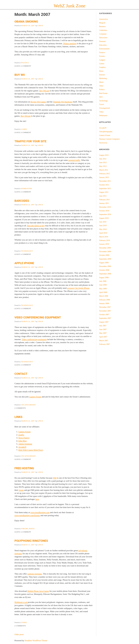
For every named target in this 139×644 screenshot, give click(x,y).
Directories (103, 38)
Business (102, 26)
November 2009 (105, 251)
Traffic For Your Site (30, 141)
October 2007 (104, 315)
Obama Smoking (26, 22)
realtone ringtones (35, 574)
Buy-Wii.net (44, 91)
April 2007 (103, 337)
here (37, 499)
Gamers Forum (35, 397)
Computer (103, 34)
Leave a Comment (23, 66)
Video (101, 112)
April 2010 (103, 233)
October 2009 (104, 255)
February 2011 (105, 200)
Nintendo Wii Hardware (63, 102)
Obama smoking (70, 44)
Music (101, 82)
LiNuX (40, 26)
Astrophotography (106, 132)
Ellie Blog (22, 441)
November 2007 (105, 311)
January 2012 (104, 177)
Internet (102, 75)
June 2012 (103, 162)
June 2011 (103, 196)
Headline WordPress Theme (36, 641)
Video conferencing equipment (34, 339)
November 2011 (105, 181)
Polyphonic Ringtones (31, 541)
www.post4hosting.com (40, 512)
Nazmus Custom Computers (110, 139)
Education (103, 45)
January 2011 (104, 203)
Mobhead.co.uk (21, 602)
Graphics (103, 67)
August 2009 (104, 263)
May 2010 (103, 229)
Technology (27, 251)
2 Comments (20, 408)
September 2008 (105, 274)
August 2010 (104, 218)
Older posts (19, 634)
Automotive (104, 19)
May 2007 (103, 333)
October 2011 (104, 185)
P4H (55, 478)
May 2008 (103, 289)
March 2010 (104, 237)
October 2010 (104, 211)
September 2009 (105, 259)
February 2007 (105, 344)
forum (21, 490)
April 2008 (103, 292)
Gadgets (102, 60)
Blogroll (102, 23)
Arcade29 (22, 447)
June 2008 (103, 285)
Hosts (32, 529)
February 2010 (105, 240)
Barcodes (22, 201)
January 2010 (104, 244)
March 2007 (104, 341)
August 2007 (104, 322)
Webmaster (26, 189)
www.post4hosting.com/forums (27, 515)
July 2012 (103, 159)
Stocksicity (103, 143)
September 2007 (105, 318)
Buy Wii (20, 75)
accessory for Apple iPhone (78, 288)
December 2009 (105, 248)
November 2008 (105, 266)
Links (18, 417)
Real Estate (103, 93)
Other (24, 622)
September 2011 (105, 188)
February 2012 (105, 174)
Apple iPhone (24, 263)
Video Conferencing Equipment (38, 317)
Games (24, 129)
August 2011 (104, 192)
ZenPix (21, 435)
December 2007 (105, 307)
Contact (21, 374)
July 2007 (103, 326)
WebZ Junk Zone (69, 6)
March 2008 (104, 296)
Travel (102, 104)
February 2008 (105, 300)
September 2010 (105, 214)
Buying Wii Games (38, 102)
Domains (103, 41)
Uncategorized (28, 405)
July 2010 (103, 222)
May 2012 (103, 166)
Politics (25, 63)
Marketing (103, 78)
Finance (102, 52)
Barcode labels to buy (36, 226)
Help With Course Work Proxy (31, 450)
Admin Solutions (25, 444)
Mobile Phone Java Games (38, 591)
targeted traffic (74, 160)
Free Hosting (24, 468)
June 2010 (103, 225)
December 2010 (105, 207)
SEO (101, 97)
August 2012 (104, 155)
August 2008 (104, 277)
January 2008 (104, 303)
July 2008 (103, 281)
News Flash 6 (24, 438)
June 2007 (103, 329)
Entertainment (104, 49)
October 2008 (104, 270)
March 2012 (104, 170)
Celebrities (103, 30)
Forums (24, 529)
